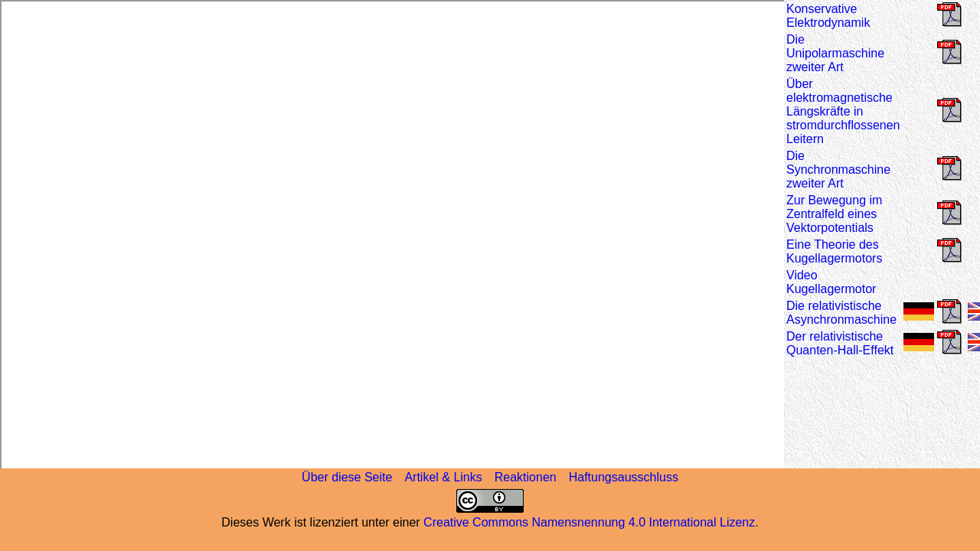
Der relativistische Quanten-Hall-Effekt (840, 343)
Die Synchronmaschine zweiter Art (838, 170)
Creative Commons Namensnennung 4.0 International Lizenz (589, 522)
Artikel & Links (443, 477)
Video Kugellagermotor (831, 282)
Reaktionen (526, 477)
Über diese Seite (347, 477)
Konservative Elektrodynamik (828, 16)
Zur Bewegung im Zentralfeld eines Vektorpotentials (834, 214)
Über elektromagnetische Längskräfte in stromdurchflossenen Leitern (843, 111)
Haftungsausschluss (624, 477)
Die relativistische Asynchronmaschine (841, 313)
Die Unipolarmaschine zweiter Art (835, 53)
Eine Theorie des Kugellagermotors (834, 251)
